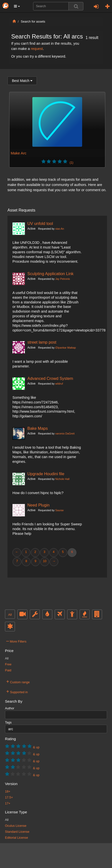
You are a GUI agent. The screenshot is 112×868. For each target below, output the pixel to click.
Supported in (17, 691)
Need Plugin (38, 505)
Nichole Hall (62, 479)
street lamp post (42, 342)
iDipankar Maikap (66, 348)
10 (45, 561)
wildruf (59, 384)
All (10, 615)
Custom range (18, 682)
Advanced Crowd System (50, 378)
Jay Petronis (63, 279)
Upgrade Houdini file (46, 474)
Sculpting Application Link (51, 274)
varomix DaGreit (65, 434)
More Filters (16, 641)
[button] (17, 6)
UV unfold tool (40, 223)
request (37, 49)
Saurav (59, 510)
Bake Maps (38, 428)
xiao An (60, 229)
